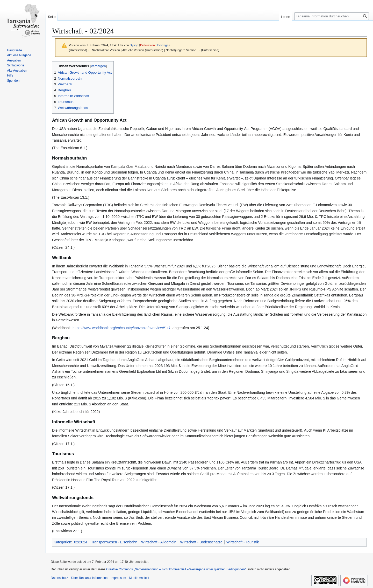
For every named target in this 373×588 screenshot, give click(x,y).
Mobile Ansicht (139, 578)
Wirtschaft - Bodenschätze (201, 542)
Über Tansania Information (89, 578)
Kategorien (62, 542)
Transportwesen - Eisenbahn (114, 542)
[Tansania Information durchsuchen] (332, 16)
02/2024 (81, 542)
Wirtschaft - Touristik (243, 542)
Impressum (118, 578)
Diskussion (148, 45)
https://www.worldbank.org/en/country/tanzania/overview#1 (120, 328)
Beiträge (163, 45)
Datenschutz (59, 578)
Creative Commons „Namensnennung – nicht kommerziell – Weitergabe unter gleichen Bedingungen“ (176, 569)
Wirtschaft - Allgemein (159, 542)
